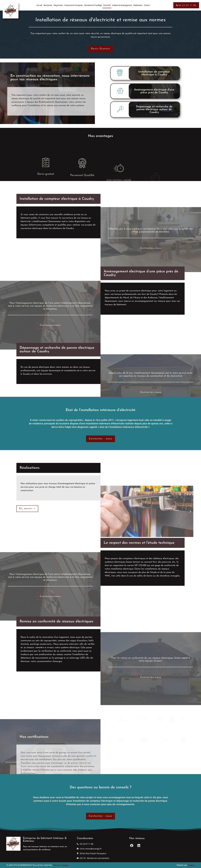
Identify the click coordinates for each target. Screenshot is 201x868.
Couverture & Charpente (73, 4)
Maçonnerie (58, 4)
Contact (147, 4)
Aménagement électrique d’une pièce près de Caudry (112, 91)
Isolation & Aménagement (122, 4)
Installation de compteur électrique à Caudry (112, 73)
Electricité (107, 4)
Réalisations (138, 4)
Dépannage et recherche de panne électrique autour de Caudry (112, 109)
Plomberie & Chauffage (93, 4)
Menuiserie (48, 4)
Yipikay (191, 865)
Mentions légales (61, 865)
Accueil (39, 4)
